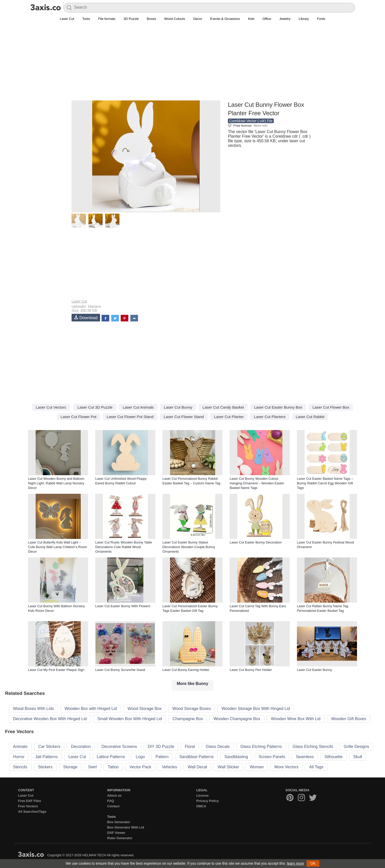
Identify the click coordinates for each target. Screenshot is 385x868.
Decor (198, 19)
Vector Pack (140, 767)
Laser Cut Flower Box (331, 407)
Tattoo (113, 767)
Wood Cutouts (175, 19)
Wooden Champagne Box (237, 719)
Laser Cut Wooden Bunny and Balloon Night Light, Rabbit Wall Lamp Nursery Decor (56, 483)
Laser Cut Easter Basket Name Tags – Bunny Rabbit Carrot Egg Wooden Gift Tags (325, 483)
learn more (295, 863)
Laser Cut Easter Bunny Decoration (256, 542)
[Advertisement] (193, 64)
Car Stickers (49, 747)
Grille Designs (356, 747)
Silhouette (333, 757)
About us (114, 795)
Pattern (162, 757)
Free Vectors (28, 806)
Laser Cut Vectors (51, 407)
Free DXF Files (30, 801)
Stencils (20, 767)
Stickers (45, 767)
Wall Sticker (228, 767)
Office (267, 19)
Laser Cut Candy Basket (223, 407)
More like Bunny (193, 684)
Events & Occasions (225, 19)
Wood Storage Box (145, 709)
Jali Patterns (46, 757)
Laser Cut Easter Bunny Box (278, 407)
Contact (113, 806)
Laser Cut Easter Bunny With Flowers (123, 606)
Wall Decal (197, 767)
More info (260, 126)
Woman (257, 767)
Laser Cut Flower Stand (184, 417)
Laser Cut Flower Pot (79, 417)
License (202, 795)
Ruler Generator (120, 838)
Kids (251, 19)
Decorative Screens (119, 747)
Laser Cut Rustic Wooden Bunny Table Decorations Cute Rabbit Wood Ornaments (124, 547)
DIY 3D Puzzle (161, 747)
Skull (358, 757)
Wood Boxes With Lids (33, 709)
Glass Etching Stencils (313, 747)
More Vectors (286, 767)
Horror (19, 757)
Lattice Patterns (111, 757)
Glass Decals (218, 747)
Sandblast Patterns (196, 757)
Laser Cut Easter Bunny (314, 670)
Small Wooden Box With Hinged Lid (130, 719)
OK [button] (313, 863)
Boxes (152, 19)
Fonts (321, 19)
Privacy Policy (208, 801)
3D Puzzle (131, 19)
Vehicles (170, 767)
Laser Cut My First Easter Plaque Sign (56, 670)
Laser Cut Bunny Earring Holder (186, 670)
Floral (190, 747)
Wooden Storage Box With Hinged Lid (256, 709)
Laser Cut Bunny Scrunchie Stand (120, 670)
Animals (20, 747)
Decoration (81, 747)
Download (86, 318)
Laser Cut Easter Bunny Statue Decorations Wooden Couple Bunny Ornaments (189, 547)
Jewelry (285, 19)
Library (304, 19)
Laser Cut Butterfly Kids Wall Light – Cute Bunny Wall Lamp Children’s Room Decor (58, 547)
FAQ (111, 801)
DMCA (201, 806)
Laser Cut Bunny (178, 407)
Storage (70, 767)
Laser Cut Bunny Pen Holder (251, 670)
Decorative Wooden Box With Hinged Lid (50, 719)
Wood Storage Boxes (192, 709)
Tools (86, 19)
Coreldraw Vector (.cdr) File (251, 121)
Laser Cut (67, 19)
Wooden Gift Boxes (349, 719)
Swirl (93, 767)
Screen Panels (272, 757)
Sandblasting (236, 757)
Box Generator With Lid (126, 827)
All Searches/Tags (32, 812)
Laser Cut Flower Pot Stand (130, 417)
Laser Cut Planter (229, 417)
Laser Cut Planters (270, 417)
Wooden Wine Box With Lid (296, 719)
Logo (140, 757)
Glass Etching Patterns (261, 747)
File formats (107, 19)
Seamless (305, 757)
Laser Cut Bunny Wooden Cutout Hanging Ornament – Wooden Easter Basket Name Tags (257, 483)
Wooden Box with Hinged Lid (91, 709)
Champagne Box (188, 719)
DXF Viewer (116, 833)
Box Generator (119, 822)
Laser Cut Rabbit (310, 417)
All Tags (316, 767)
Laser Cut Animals (138, 407)
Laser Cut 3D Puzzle (95, 407)
